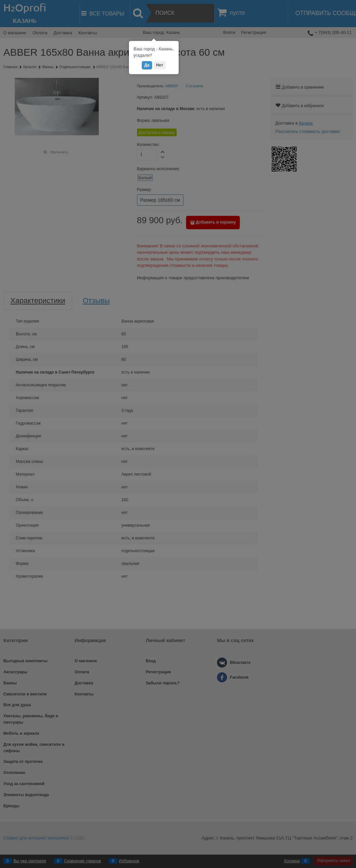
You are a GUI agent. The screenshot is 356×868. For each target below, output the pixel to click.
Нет (160, 65)
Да (147, 65)
